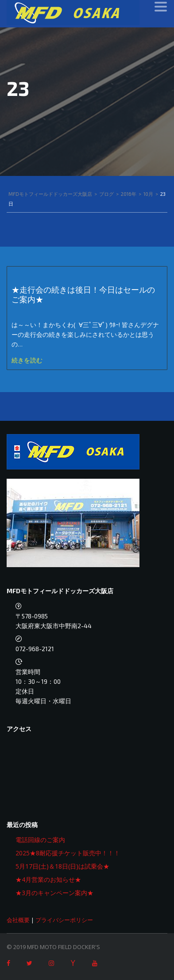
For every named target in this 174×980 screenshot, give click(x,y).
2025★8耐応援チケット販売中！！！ (68, 853)
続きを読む (27, 360)
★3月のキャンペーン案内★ (54, 893)
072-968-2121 (35, 649)
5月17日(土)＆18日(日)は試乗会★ (62, 866)
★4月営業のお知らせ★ (48, 879)
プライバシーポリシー (64, 920)
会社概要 (18, 920)
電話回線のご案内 (40, 840)
